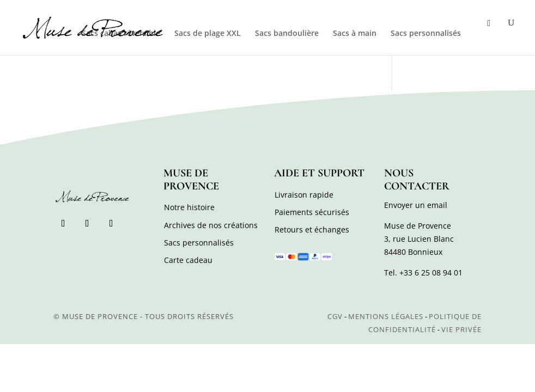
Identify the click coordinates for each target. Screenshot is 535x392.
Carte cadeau (188, 260)
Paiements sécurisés (312, 212)
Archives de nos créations (211, 225)
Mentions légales (386, 316)
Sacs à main (355, 34)
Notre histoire (189, 207)
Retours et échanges (312, 229)
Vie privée (461, 329)
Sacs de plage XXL (208, 34)
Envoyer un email (416, 205)
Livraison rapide (304, 195)
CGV (335, 316)
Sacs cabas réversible (121, 34)
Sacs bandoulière (287, 34)
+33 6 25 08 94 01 (431, 272)
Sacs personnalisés (426, 34)
